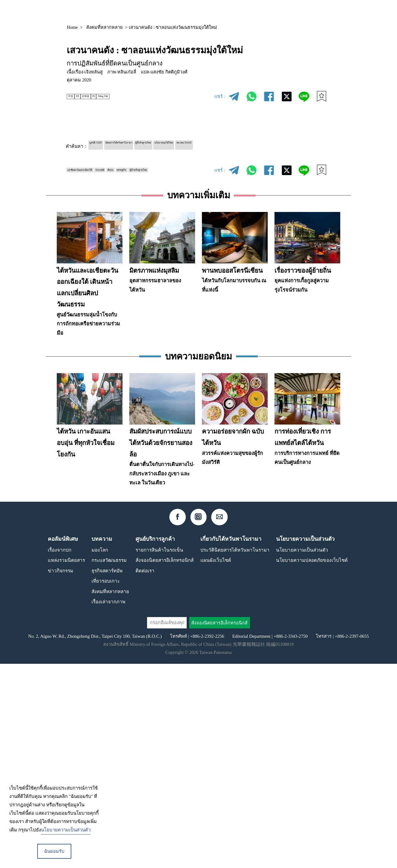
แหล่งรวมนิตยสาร (246, 11)
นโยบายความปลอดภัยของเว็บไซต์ (312, 764)
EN (86, 96)
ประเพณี (129, 168)
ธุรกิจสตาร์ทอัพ (107, 775)
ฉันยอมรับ (54, 851)
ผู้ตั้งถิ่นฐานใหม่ (194, 145)
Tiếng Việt (132, 96)
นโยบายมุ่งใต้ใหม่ (233, 145)
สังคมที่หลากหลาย (105, 27)
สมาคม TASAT (271, 145)
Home (72, 27)
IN (115, 96)
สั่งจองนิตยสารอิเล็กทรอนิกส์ (165, 764)
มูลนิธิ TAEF (103, 145)
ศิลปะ (149, 168)
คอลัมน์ (283, 11)
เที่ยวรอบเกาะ (106, 785)
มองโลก (100, 754)
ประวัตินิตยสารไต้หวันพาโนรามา (235, 754)
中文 (74, 96)
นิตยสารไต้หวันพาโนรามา (147, 145)
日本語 (101, 96)
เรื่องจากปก (60, 754)
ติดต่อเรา (145, 775)
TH (310, 12)
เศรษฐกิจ (169, 168)
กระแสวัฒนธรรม (109, 764)
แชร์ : (220, 96)
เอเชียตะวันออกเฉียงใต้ (92, 168)
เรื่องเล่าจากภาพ (108, 806)
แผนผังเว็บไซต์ (216, 764)
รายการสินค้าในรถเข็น (159, 754)
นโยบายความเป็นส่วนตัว (302, 754)
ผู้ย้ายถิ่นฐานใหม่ (85, 179)
